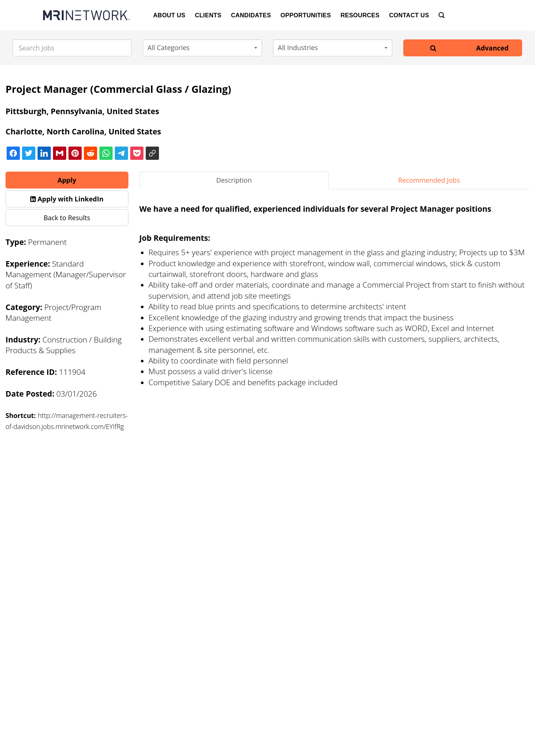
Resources (360, 15)
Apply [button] (67, 180)
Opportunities (306, 15)
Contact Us (409, 15)
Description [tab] (234, 180)
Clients (208, 15)
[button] (202, 48)
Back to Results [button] (67, 218)
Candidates (251, 15)
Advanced (492, 48)
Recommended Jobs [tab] (429, 180)
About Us (169, 15)
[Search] (442, 15)
